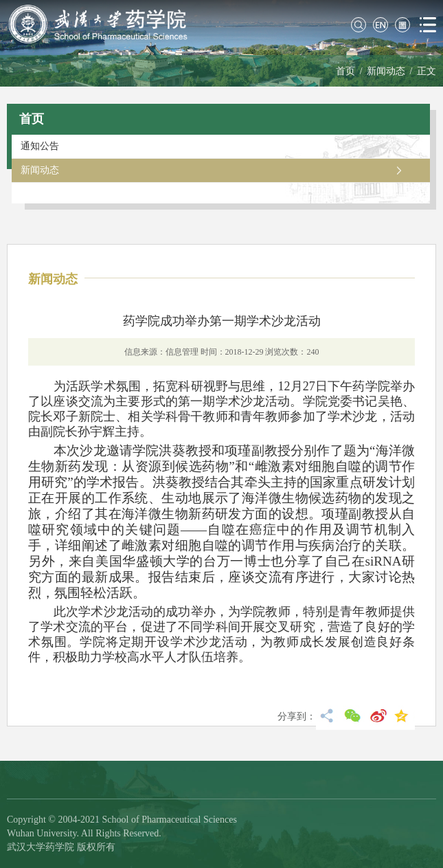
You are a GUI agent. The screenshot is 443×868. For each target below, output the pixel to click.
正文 (427, 71)
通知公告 (40, 146)
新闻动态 (386, 71)
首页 (345, 71)
